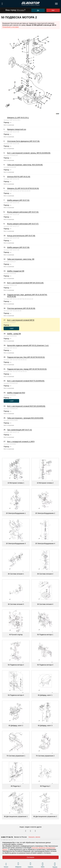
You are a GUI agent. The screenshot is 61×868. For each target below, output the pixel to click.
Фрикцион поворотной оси (17, 129)
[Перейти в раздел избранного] (18, 864)
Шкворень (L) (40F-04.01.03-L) (18, 118)
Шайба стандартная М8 (16, 271)
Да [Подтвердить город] (38, 10)
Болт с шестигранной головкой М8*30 (21, 320)
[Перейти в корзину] (55, 864)
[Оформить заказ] (11, 328)
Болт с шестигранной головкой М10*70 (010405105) (26, 381)
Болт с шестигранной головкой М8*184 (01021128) (25, 283)
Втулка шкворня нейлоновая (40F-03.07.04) (23, 212)
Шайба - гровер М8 (14, 334)
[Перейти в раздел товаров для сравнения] (31, 864)
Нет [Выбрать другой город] (53, 10)
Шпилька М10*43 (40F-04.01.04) (19, 177)
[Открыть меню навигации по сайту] (56, 4)
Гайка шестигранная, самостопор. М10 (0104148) (25, 165)
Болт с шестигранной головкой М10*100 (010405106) (26, 406)
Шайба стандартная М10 (16, 393)
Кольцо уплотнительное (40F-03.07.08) (21, 236)
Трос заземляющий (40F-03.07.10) (19, 430)
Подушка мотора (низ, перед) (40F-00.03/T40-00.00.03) (27, 369)
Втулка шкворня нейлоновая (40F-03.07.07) (23, 224)
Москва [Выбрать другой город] (20, 10)
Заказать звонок (34, 837)
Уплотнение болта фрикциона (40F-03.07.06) (23, 141)
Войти (43, 867)
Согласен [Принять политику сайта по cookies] (30, 857)
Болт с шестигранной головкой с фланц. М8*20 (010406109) (29, 153)
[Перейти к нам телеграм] (31, 831)
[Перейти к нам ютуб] (35, 831)
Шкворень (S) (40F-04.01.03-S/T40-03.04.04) (23, 188)
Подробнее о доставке (11, 27)
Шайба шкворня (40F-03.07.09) (18, 247)
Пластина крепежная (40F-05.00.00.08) (21, 308)
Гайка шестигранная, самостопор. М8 (21, 259)
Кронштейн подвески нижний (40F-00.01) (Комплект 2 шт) (28, 345)
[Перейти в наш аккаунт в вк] (26, 831)
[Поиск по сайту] (2, 4)
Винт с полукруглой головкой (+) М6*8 (21, 441)
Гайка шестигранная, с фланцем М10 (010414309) (25, 418)
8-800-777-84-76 (7, 837)
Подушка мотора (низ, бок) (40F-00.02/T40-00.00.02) (26, 357)
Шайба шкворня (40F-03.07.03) (18, 200)
